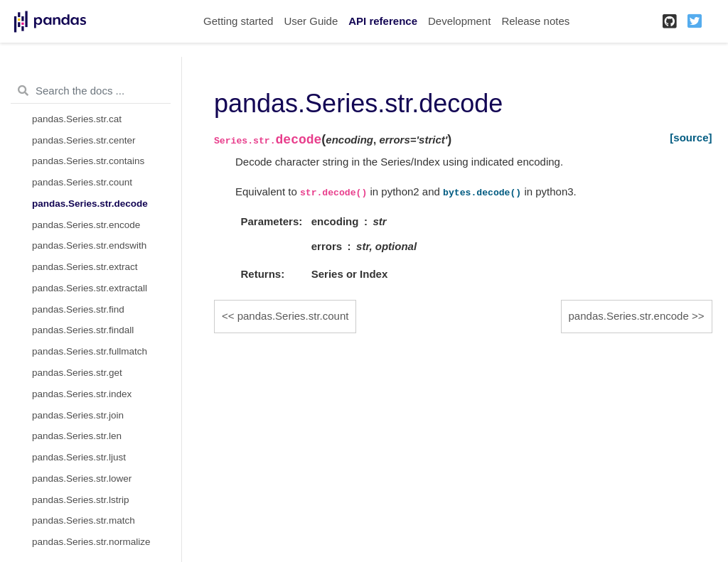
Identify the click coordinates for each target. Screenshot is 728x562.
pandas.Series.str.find (78, 309)
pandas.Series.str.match (84, 520)
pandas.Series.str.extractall (90, 288)
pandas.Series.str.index (82, 394)
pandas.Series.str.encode (86, 225)
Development (459, 21)
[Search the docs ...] (91, 91)
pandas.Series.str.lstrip (81, 500)
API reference (383, 21)
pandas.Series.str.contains (88, 161)
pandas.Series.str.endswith (89, 245)
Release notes (535, 21)
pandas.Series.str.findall (83, 330)
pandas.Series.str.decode (90, 204)
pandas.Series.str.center (84, 140)
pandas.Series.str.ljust (79, 457)
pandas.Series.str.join (78, 415)
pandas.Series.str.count (82, 182)
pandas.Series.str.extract (85, 267)
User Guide (311, 21)
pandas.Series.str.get (77, 373)
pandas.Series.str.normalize (91, 542)
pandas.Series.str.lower (82, 479)
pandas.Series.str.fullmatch (90, 351)
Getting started (238, 21)
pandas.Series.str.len (77, 436)
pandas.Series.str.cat (77, 119)
